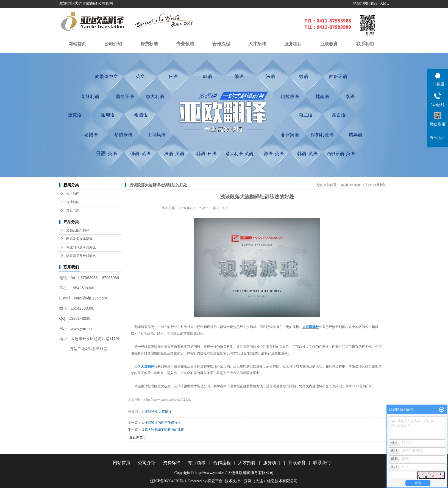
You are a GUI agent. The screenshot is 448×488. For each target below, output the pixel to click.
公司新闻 (73, 193)
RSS (374, 3)
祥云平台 (215, 481)
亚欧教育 (297, 463)
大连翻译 (165, 411)
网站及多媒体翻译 (79, 239)
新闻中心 (361, 185)
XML (384, 3)
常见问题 (73, 211)
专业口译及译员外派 (81, 247)
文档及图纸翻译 (78, 230)
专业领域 (185, 44)
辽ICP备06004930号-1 (168, 481)
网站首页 (77, 44)
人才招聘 (257, 44)
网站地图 (360, 3)
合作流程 (221, 44)
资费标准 (149, 44)
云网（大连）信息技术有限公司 (271, 481)
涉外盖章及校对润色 (81, 256)
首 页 (345, 185)
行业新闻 (73, 202)
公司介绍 (113, 44)
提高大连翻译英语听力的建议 (163, 430)
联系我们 (322, 463)
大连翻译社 (149, 411)
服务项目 (272, 463)
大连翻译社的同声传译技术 (161, 423)
